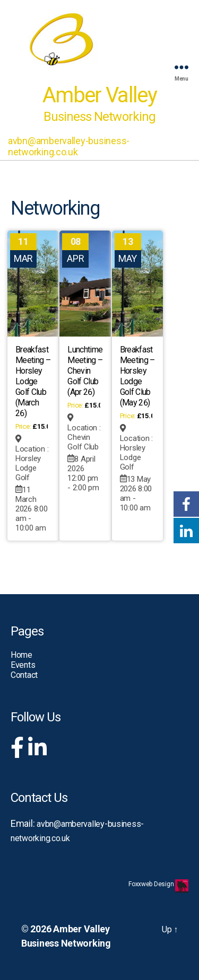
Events (23, 665)
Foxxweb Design (152, 884)
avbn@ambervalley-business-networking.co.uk (69, 146)
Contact (24, 675)
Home (21, 655)
